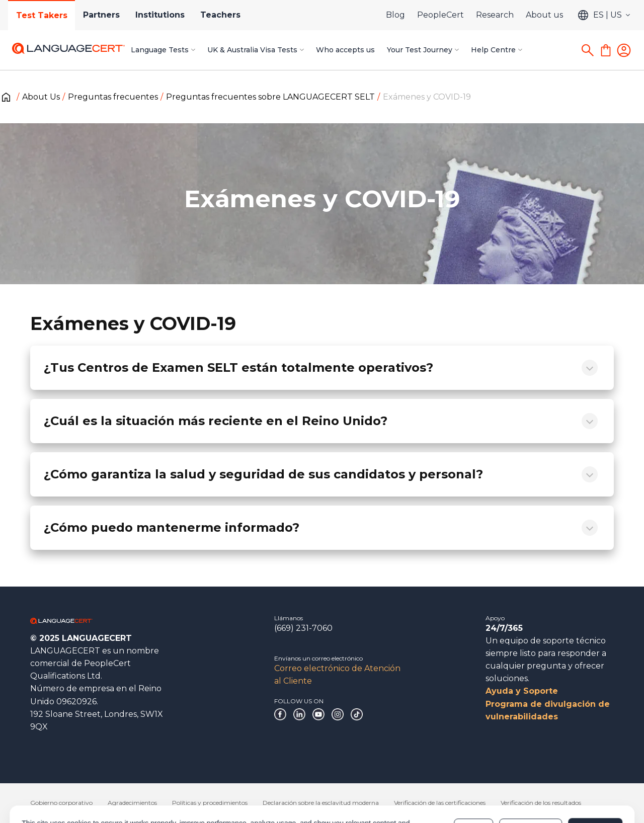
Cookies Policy (270, 789)
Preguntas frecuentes (113, 97)
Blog (395, 15)
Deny (473, 784)
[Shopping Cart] (606, 50)
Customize (531, 784)
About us (544, 15)
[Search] (588, 50)
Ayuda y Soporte (522, 691)
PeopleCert (440, 15)
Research (495, 15)
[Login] (624, 50)
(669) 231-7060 (303, 628)
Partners (102, 15)
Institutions (161, 15)
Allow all (595, 784)
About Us (41, 97)
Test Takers (42, 15)
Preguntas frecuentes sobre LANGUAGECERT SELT (270, 97)
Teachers (222, 15)
